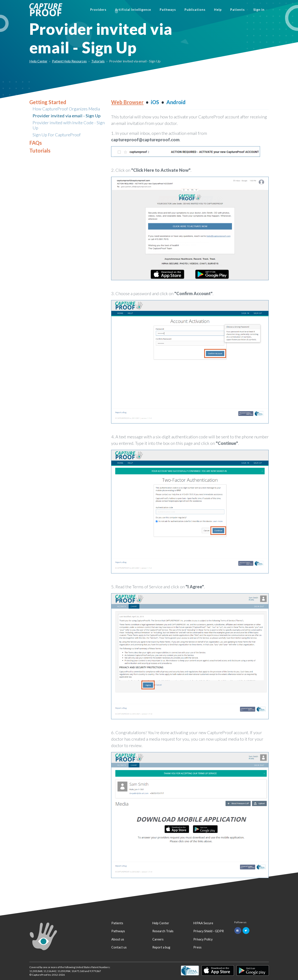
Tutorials (98, 61)
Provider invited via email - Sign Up (67, 116)
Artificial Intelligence (133, 10)
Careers (158, 939)
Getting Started (48, 102)
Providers (98, 10)
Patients (237, 10)
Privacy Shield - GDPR (209, 931)
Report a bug (161, 947)
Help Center (38, 61)
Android (176, 102)
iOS (155, 102)
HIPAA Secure (203, 923)
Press (197, 947)
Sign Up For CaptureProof (57, 135)
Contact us (119, 947)
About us (118, 939)
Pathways (168, 10)
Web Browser (127, 102)
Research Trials (163, 931)
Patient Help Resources (69, 61)
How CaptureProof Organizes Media (66, 109)
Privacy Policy (203, 939)
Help (218, 10)
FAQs (36, 143)
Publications (195, 10)
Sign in (259, 10)
